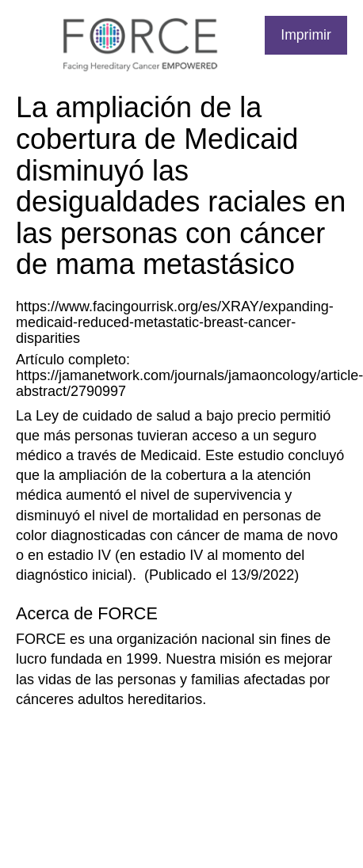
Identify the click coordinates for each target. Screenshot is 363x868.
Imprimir (306, 35)
